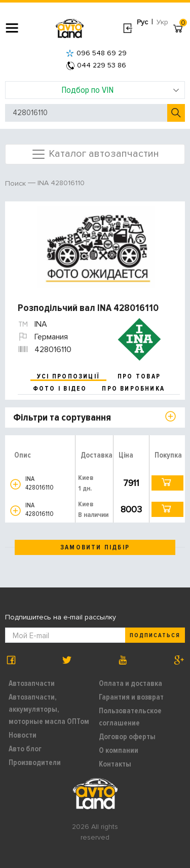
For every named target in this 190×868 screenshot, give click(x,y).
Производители (35, 762)
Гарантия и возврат (131, 697)
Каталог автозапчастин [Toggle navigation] (95, 154)
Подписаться (155, 635)
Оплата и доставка (130, 683)
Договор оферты (127, 737)
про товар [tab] (139, 376)
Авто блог (25, 749)
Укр (162, 22)
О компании (119, 750)
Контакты (115, 764)
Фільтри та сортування (62, 418)
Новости (23, 735)
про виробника (133, 389)
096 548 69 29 (96, 53)
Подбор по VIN (120, 90)
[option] (96, 247)
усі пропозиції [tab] (68, 376)
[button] (15, 484)
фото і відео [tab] (60, 389)
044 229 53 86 (96, 65)
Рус (142, 22)
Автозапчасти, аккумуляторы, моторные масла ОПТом (49, 709)
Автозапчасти (32, 683)
